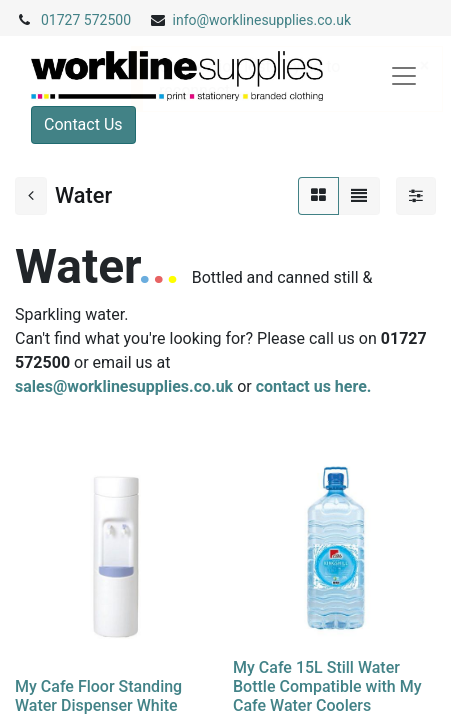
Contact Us (83, 124)
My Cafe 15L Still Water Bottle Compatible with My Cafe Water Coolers (327, 686)
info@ (191, 20)
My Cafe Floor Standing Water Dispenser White (98, 696)
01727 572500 (86, 20)
